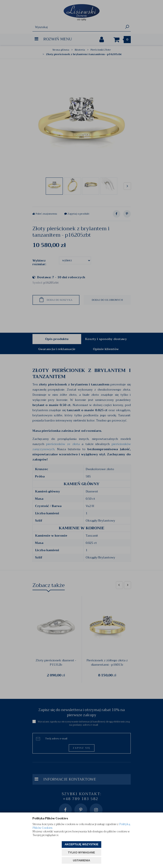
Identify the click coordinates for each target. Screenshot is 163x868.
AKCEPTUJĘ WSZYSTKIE (81, 844)
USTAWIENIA (81, 860)
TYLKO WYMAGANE (81, 852)
